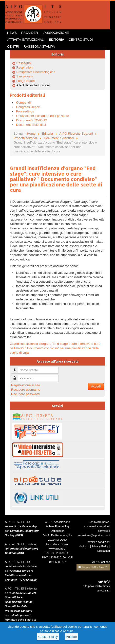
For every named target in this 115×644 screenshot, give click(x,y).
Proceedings (25, 111)
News (12, 33)
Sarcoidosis (25, 76)
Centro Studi (81, 40)
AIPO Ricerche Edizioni (33, 85)
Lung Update (25, 81)
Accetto (71, 637)
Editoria (57, 40)
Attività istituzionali (26, 40)
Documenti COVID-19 (32, 120)
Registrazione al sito (26, 385)
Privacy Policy (100, 546)
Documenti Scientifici (31, 125)
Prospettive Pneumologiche (36, 72)
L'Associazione (56, 33)
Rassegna (24, 63)
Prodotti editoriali (27, 95)
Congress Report (28, 107)
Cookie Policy (48, 637)
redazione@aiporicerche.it (94, 535)
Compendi (23, 102)
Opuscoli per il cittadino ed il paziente (43, 116)
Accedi (96, 386)
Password (16, 376)
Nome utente (16, 368)
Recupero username (26, 390)
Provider (30, 33)
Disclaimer (104, 551)
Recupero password (25, 394)
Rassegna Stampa (39, 46)
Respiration (24, 67)
